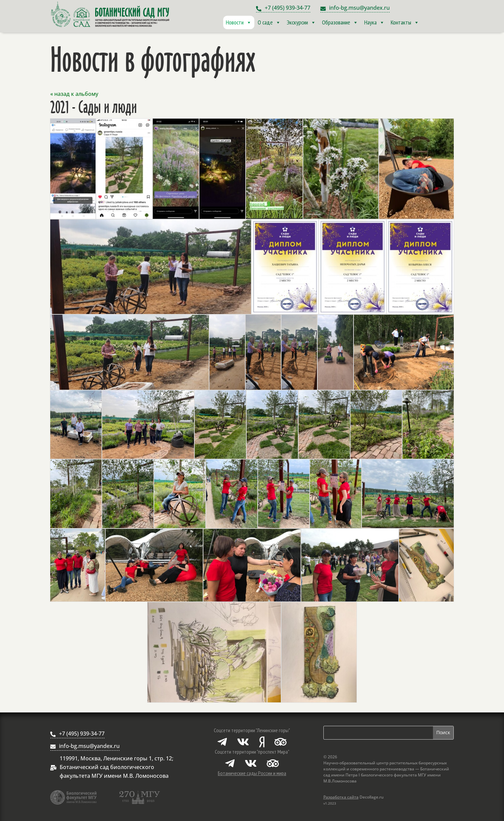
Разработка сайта (341, 797)
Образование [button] (340, 22)
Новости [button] (239, 22)
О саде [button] (269, 22)
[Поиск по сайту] (378, 733)
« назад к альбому (74, 94)
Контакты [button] (405, 22)
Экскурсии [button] (301, 22)
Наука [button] (374, 22)
